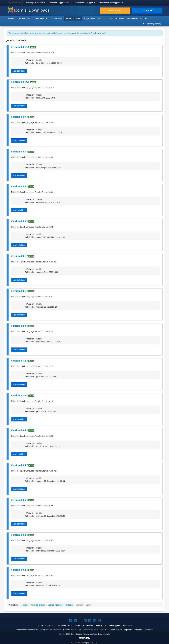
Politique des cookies (72, 630)
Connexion (148, 630)
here (97, 33)
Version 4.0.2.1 (20, 570)
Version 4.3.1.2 (20, 256)
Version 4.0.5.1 (20, 500)
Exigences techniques (93, 18)
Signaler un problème (133, 630)
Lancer (147, 11)
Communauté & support (84, 3)
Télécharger (115, 11)
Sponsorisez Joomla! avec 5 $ (95, 630)
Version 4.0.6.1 (20, 430)
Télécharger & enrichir (35, 3)
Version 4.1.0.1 (20, 395)
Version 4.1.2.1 (20, 361)
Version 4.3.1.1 (20, 291)
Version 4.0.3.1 (20, 535)
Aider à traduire (116, 630)
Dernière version (25, 18)
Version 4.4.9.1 (20, 117)
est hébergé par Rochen (84, 643)
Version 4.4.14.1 (20, 82)
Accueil (11, 18)
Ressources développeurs (111, 3)
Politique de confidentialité (51, 630)
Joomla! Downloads (29, 10)
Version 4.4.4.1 (20, 186)
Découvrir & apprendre (59, 3)
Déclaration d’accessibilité (27, 630)
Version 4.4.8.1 (20, 152)
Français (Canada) (152, 24)
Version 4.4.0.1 (20, 221)
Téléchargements (42, 18)
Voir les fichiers (19, 71)
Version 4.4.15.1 (20, 47)
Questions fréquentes (115, 18)
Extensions (58, 18)
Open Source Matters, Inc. (82, 634)
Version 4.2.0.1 (20, 326)
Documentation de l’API (137, 18)
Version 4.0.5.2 (20, 465)
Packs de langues (73, 18)
